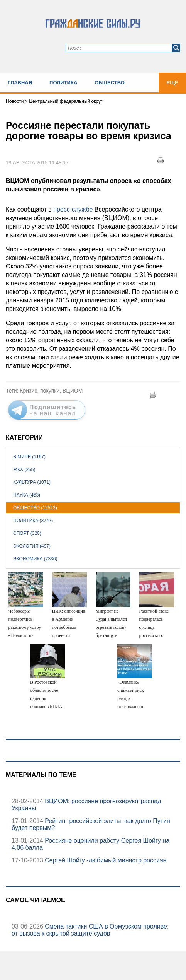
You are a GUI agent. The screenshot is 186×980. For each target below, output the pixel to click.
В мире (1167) (29, 457)
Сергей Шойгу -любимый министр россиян (105, 860)
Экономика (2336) (35, 559)
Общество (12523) (35, 508)
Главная (20, 83)
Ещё (172, 83)
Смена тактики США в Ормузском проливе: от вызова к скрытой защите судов (90, 930)
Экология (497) (32, 546)
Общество (110, 83)
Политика (63, 83)
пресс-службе (73, 209)
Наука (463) (27, 495)
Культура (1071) (32, 482)
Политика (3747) (33, 521)
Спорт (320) (27, 533)
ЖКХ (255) (24, 470)
